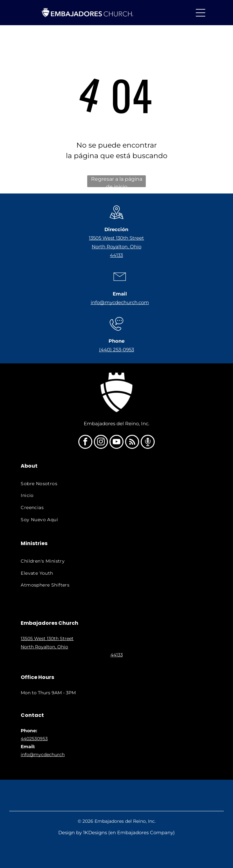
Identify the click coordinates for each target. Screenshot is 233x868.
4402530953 (34, 739)
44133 (116, 255)
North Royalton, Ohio (117, 247)
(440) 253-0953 (117, 350)
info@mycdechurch (43, 755)
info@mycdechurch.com (120, 302)
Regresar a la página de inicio (117, 182)
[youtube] (117, 443)
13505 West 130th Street (116, 238)
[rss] (132, 443)
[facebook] (85, 443)
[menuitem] (116, 484)
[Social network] (148, 443)
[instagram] (101, 443)
